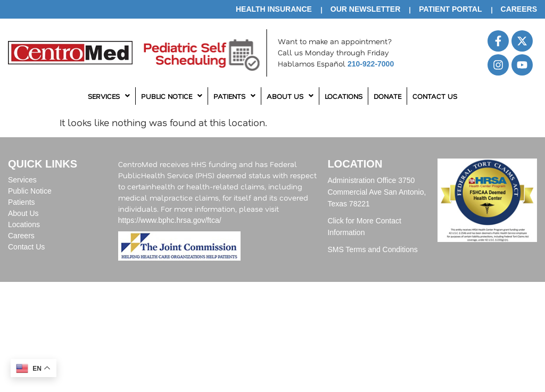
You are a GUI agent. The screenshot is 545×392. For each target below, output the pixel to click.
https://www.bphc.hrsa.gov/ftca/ (170, 220)
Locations (344, 96)
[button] (109, 96)
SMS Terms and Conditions (372, 249)
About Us (290, 96)
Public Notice (172, 96)
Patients (234, 96)
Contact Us (435, 96)
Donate (387, 96)
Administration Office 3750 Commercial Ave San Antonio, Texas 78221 (377, 192)
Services (109, 96)
